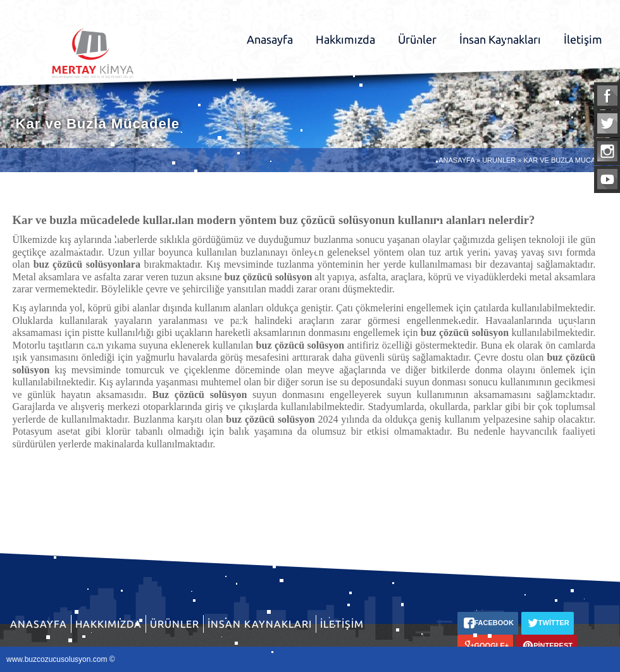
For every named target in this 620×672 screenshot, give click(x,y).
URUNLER (499, 160)
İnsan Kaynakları (500, 39)
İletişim (583, 39)
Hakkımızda (345, 39)
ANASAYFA (456, 160)
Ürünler (417, 39)
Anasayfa (270, 39)
